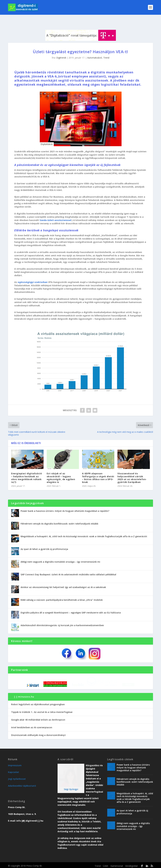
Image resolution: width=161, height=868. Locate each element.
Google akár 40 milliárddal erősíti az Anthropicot (38, 718)
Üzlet (106, 864)
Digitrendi (61, 50)
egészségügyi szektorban (33, 275)
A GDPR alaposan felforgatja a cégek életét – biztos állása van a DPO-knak (98, 470)
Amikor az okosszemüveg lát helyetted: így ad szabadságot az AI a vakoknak (63, 580)
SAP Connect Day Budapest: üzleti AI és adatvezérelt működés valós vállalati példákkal (68, 567)
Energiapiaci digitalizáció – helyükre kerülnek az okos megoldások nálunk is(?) (26, 470)
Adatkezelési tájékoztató (22, 784)
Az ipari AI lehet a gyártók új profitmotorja (44, 542)
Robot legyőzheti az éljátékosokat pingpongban (38, 703)
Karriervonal (117, 864)
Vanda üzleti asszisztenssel (55, 213)
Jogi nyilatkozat (17, 777)
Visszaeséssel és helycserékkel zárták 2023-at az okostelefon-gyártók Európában (132, 470)
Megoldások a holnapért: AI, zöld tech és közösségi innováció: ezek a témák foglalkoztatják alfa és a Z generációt (84, 529)
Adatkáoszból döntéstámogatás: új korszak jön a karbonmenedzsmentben (62, 618)
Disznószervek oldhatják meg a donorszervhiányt (38, 734)
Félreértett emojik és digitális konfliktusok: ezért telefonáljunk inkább (59, 516)
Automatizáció (95, 50)
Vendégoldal (131, 864)
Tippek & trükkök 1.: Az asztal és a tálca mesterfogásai (42, 711)
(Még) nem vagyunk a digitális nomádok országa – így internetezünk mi (60, 554)
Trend (106, 50)
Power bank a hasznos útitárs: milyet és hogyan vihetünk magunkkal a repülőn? (65, 503)
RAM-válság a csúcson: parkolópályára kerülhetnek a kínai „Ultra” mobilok (62, 592)
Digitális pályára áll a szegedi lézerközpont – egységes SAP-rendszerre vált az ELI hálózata (71, 605)
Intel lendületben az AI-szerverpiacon (32, 726)
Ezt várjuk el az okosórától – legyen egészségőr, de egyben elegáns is (61, 470)
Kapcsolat (14, 771)
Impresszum (15, 764)
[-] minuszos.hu (24, 695)
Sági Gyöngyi (71, 788)
